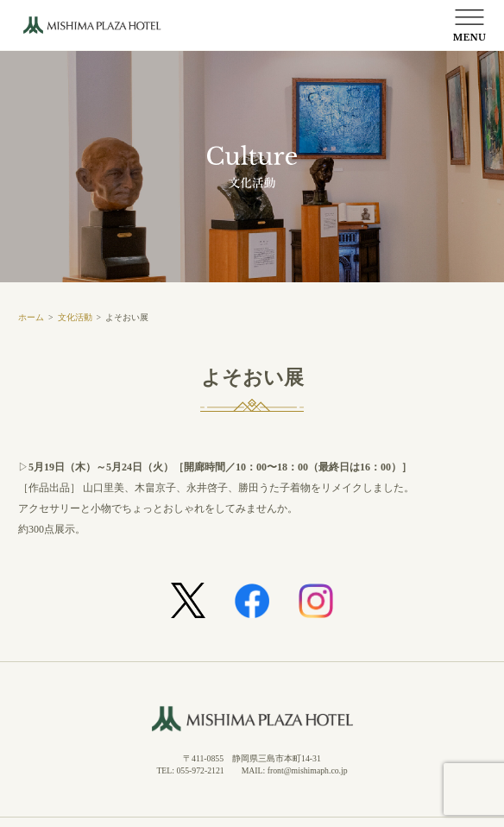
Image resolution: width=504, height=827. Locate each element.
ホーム (31, 317)
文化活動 (75, 317)
